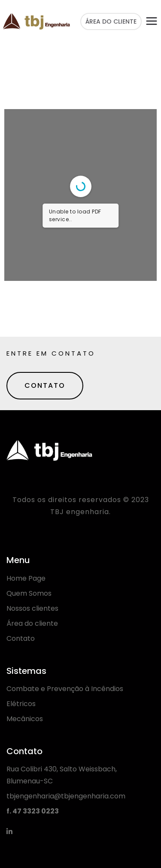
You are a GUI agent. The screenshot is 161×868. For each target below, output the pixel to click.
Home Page (26, 578)
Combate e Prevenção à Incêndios (65, 689)
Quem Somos (29, 593)
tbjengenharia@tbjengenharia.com (66, 796)
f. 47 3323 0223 (33, 811)
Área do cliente (32, 623)
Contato (21, 638)
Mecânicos (25, 719)
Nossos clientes (32, 608)
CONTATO (45, 385)
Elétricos (21, 704)
